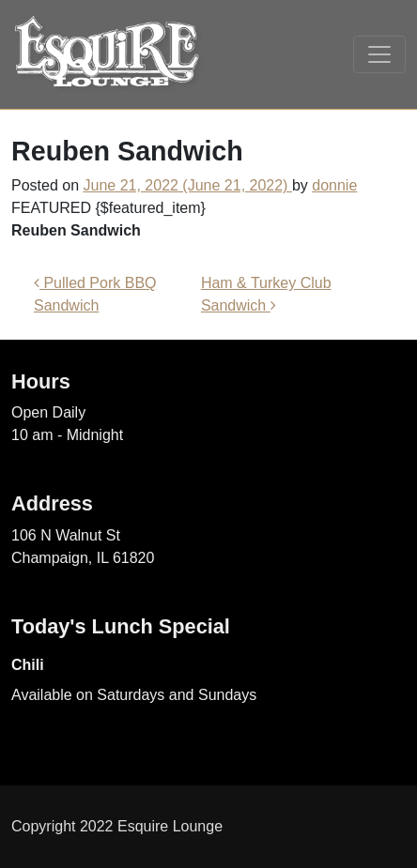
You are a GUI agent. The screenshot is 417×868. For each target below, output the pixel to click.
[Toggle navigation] (379, 54)
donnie (334, 185)
